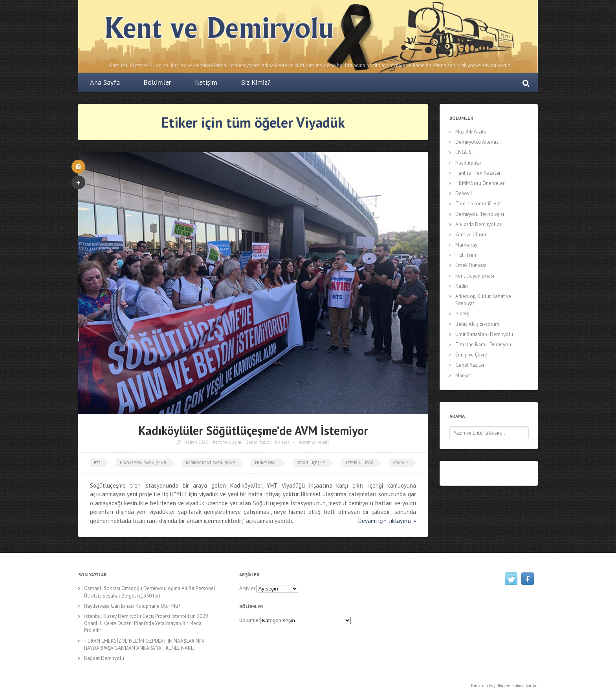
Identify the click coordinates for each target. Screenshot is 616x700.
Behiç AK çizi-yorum (477, 324)
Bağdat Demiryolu (104, 658)
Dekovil (464, 193)
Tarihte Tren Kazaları (478, 173)
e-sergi (463, 313)
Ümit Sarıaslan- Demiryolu (484, 334)
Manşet (282, 442)
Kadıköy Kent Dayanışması (211, 463)
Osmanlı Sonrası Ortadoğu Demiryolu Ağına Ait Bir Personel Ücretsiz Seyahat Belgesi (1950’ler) (150, 592)
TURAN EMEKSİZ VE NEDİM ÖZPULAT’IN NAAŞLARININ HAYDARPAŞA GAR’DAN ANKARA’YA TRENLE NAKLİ (144, 644)
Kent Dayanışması (475, 276)
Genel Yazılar (258, 442)
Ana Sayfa (105, 82)
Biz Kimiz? (256, 82)
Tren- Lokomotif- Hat (478, 204)
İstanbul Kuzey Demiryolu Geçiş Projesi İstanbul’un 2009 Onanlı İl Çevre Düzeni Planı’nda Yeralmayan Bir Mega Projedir (146, 623)
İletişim (206, 82)
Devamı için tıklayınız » (387, 521)
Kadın (462, 286)
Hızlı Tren (466, 255)
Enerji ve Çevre (471, 355)
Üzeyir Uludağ (359, 463)
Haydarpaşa (468, 163)
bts (97, 463)
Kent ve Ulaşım (227, 442)
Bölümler (157, 82)
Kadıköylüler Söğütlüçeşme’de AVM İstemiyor (253, 430)
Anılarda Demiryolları (479, 224)
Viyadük (400, 463)
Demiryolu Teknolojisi (480, 214)
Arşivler (247, 588)
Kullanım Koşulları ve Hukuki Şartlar (504, 685)
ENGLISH (465, 152)
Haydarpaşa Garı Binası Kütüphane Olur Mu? (132, 606)
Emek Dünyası (471, 265)
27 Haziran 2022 (192, 442)
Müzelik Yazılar (472, 132)
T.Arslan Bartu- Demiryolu (484, 345)
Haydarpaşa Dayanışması (143, 463)
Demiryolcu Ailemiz (477, 142)
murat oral (266, 463)
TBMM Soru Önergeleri (480, 183)
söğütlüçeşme (311, 463)
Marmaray (466, 245)
